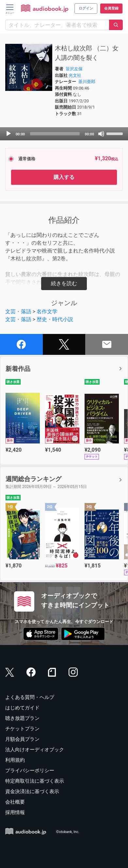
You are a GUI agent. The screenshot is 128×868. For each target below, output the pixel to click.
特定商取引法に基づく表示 (35, 781)
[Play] (8, 134)
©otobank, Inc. (68, 832)
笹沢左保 (74, 69)
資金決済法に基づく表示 (32, 791)
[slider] (55, 134)
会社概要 (15, 802)
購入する (64, 177)
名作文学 (47, 312)
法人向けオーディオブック (35, 750)
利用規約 (15, 760)
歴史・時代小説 (55, 319)
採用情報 (15, 812)
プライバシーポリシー (30, 771)
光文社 (75, 75)
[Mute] (101, 134)
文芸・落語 (18, 312)
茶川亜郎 (87, 82)
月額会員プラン (22, 739)
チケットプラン (22, 729)
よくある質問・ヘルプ (30, 697)
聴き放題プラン (22, 718)
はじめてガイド (22, 708)
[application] (64, 134)
